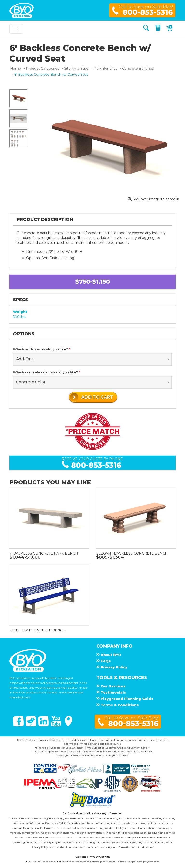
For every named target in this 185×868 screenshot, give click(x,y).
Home (16, 69)
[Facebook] (19, 725)
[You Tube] (56, 725)
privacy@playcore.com (146, 862)
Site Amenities (76, 69)
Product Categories (43, 69)
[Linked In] (44, 725)
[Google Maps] (68, 725)
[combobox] (92, 359)
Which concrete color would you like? (47, 372)
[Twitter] (31, 725)
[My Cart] (170, 29)
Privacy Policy (40, 847)
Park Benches (106, 69)
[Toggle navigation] (16, 29)
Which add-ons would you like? (42, 349)
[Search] (146, 29)
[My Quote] (159, 29)
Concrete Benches (138, 69)
